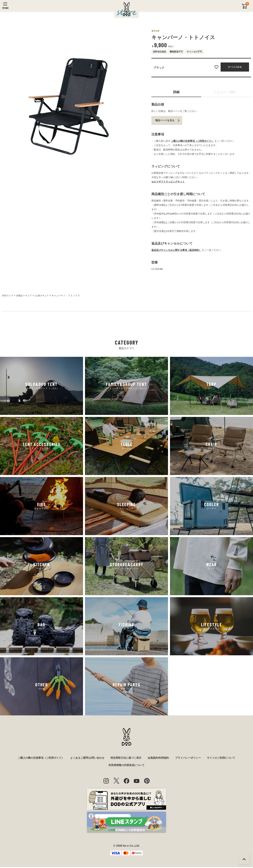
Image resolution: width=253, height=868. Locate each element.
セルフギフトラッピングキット (168, 182)
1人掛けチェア (45, 296)
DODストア (8, 296)
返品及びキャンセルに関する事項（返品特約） (176, 250)
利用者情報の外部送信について (126, 766)
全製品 (21, 296)
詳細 (176, 92)
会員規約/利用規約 (160, 758)
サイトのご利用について (227, 758)
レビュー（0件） (226, 92)
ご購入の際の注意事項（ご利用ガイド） (192, 141)
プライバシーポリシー (192, 758)
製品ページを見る (165, 120)
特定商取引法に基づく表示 (126, 758)
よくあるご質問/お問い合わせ (85, 758)
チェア (30, 296)
